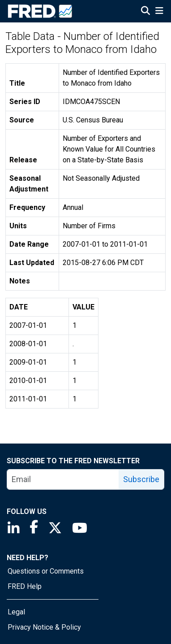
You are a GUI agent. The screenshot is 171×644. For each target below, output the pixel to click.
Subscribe (141, 479)
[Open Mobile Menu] (159, 12)
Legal (16, 612)
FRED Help (25, 586)
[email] (63, 479)
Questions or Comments (46, 571)
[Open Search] (145, 12)
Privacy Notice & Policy (44, 627)
